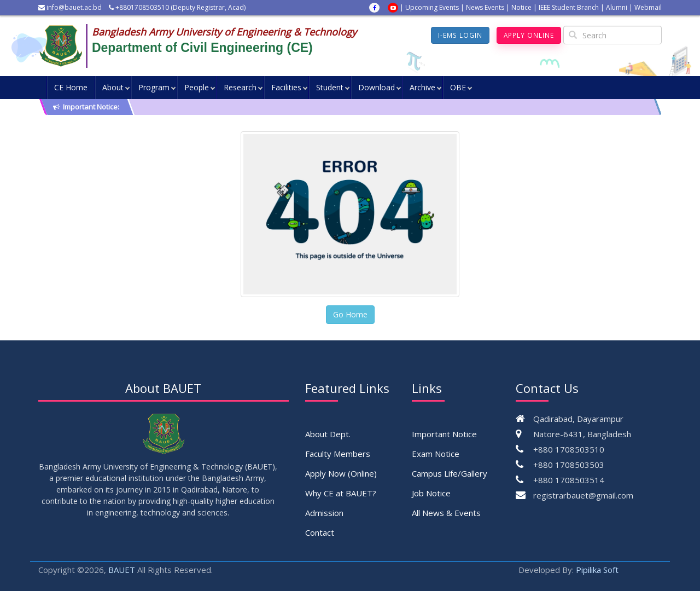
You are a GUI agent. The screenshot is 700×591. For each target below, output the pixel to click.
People (197, 87)
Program (154, 87)
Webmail (648, 7)
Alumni (617, 7)
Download (377, 87)
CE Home (71, 87)
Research (240, 87)
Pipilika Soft (597, 570)
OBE (458, 87)
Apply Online (529, 35)
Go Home (350, 314)
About (113, 87)
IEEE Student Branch (569, 7)
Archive (422, 87)
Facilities (286, 87)
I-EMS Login (459, 35)
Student (330, 87)
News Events (485, 7)
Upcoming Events (432, 7)
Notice (521, 7)
